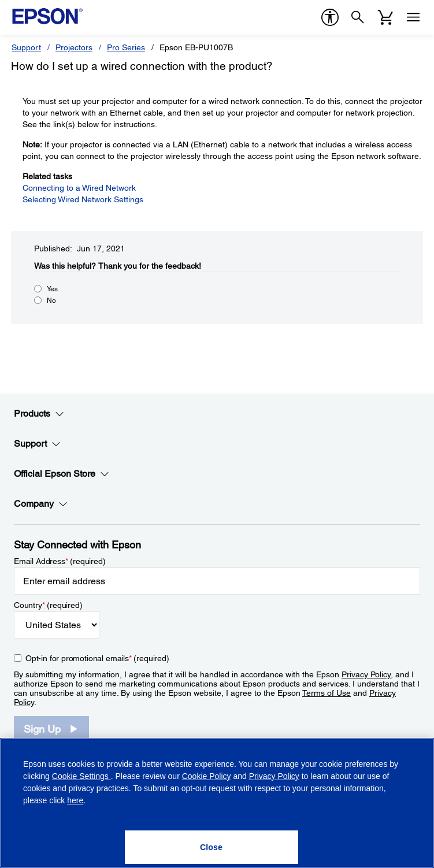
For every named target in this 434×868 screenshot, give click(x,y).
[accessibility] (330, 17)
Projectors (74, 47)
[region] (217, 803)
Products (39, 414)
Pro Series (126, 47)
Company (41, 504)
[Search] (358, 17)
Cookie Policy (207, 776)
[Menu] (413, 17)
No (51, 301)
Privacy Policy (366, 674)
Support (26, 47)
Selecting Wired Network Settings (83, 199)
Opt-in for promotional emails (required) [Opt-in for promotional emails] (97, 658)
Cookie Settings (81, 776)
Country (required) (48, 605)
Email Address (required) (60, 561)
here (75, 800)
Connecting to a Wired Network (79, 188)
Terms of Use (327, 693)
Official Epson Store (62, 474)
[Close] (212, 847)
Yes (52, 289)
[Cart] (385, 17)
